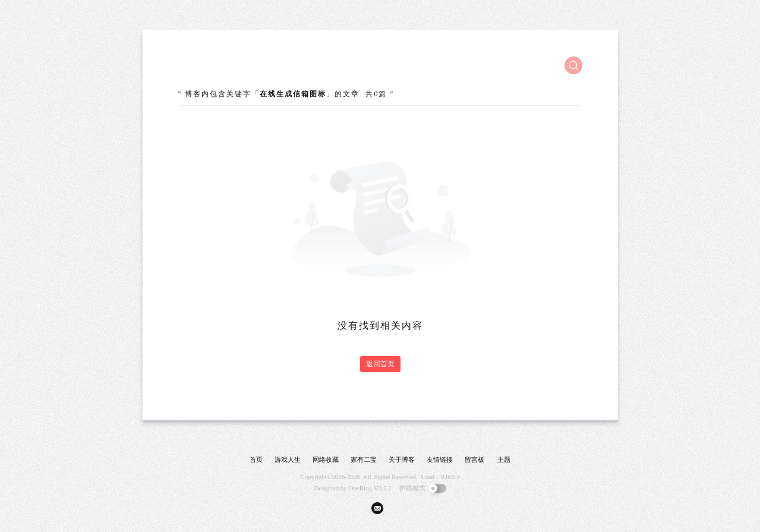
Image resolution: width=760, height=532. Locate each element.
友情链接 (440, 459)
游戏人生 (288, 459)
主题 (504, 459)
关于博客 (402, 459)
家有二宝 (364, 459)
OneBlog (361, 488)
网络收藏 (326, 459)
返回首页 (380, 364)
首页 (256, 459)
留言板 (474, 459)
